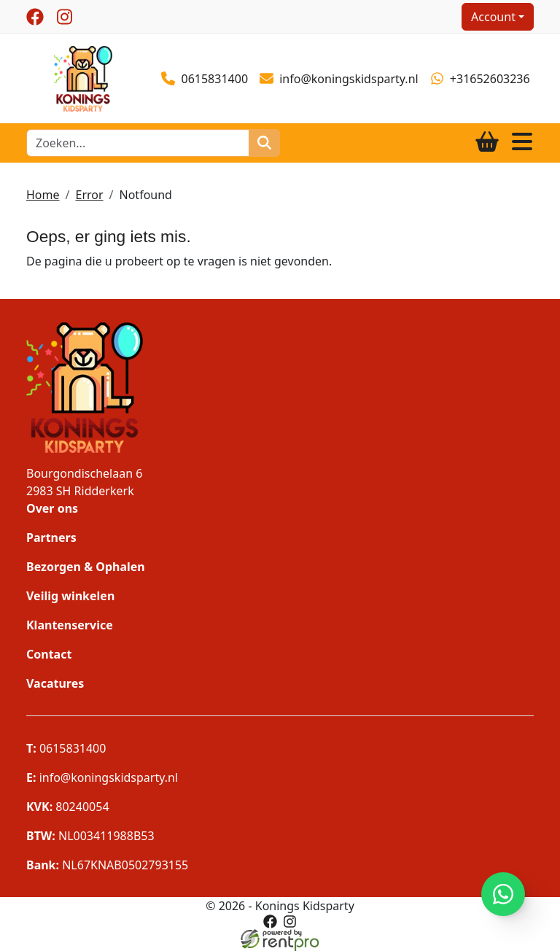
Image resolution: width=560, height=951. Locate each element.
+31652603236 (480, 79)
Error (89, 195)
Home (43, 195)
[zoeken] (264, 143)
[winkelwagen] (487, 143)
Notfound (146, 195)
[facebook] (35, 17)
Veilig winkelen (70, 596)
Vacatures (55, 683)
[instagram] (64, 17)
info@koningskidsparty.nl (339, 79)
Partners (51, 537)
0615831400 (205, 79)
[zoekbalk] (138, 143)
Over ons (52, 508)
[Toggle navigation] (522, 143)
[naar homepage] (83, 77)
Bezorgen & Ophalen (86, 567)
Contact (49, 654)
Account (493, 17)
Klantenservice (70, 625)
